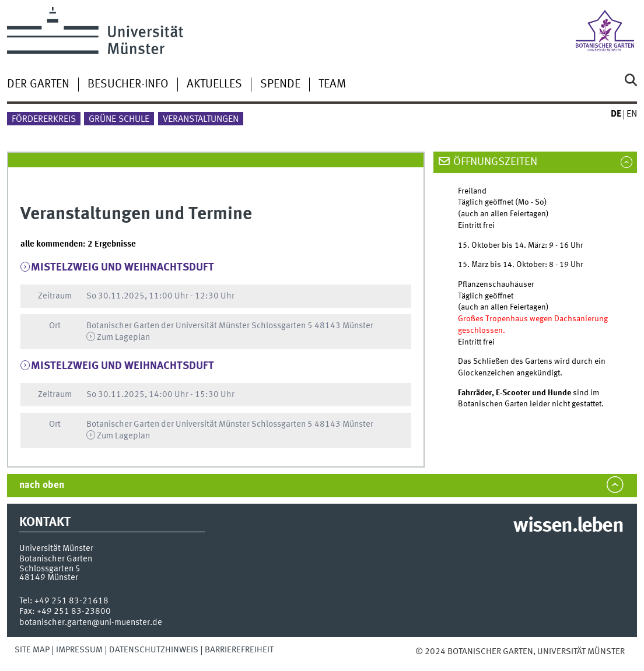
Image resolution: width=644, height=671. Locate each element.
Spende (280, 85)
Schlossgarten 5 (50, 569)
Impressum (79, 650)
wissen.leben (568, 526)
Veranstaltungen (201, 120)
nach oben (42, 485)
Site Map (32, 650)
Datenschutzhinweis (154, 650)
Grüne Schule (119, 120)
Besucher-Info (128, 85)
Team (332, 85)
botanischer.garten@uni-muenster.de (91, 623)
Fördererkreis (44, 120)
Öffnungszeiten (495, 162)
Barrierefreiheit (239, 650)
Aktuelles (214, 85)
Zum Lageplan (123, 338)
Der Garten (38, 85)
